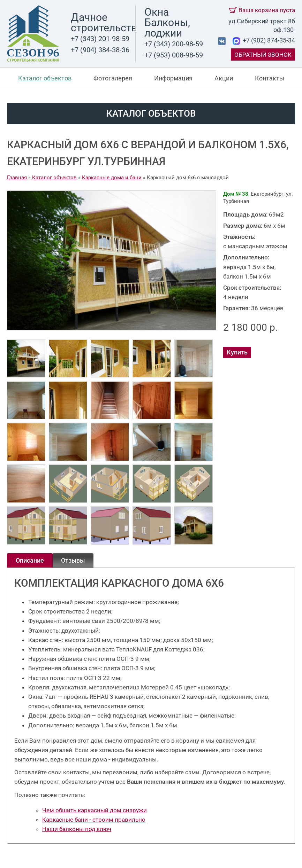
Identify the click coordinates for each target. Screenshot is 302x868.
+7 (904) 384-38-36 (100, 50)
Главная (17, 178)
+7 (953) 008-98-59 (174, 55)
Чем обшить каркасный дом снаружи (95, 810)
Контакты (270, 78)
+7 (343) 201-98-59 (100, 39)
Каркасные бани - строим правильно (94, 820)
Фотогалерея (113, 78)
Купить (237, 352)
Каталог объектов (45, 78)
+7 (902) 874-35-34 (268, 40)
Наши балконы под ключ (77, 829)
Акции (224, 78)
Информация (173, 78)
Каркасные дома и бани (112, 178)
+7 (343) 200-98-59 (174, 44)
